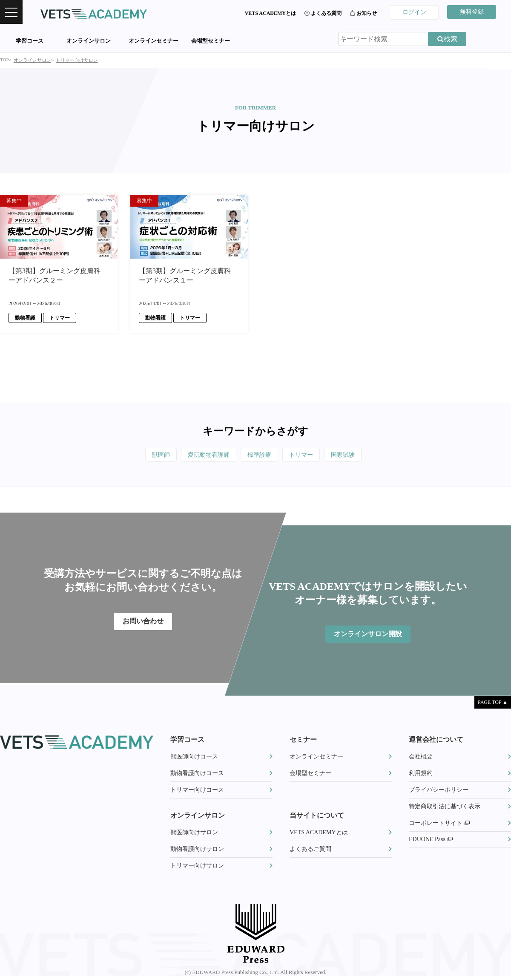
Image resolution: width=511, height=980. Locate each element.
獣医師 (161, 455)
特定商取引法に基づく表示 (445, 806)
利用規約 (421, 773)
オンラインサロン (89, 41)
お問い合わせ (143, 621)
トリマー (60, 318)
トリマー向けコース (197, 790)
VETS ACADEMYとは (270, 13)
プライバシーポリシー (439, 790)
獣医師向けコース (194, 757)
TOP (4, 60)
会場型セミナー (211, 41)
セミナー (303, 739)
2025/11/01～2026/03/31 (165, 303)
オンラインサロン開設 (368, 634)
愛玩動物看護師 (209, 455)
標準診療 (259, 455)
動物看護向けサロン (197, 849)
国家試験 (343, 455)
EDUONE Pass (431, 839)
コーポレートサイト (439, 823)
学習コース (30, 41)
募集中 (14, 201)
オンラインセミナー (154, 41)
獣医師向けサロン (194, 832)
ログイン (414, 12)
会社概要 (421, 757)
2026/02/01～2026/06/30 (34, 303)
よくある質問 (326, 13)
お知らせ (367, 13)
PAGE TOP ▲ (493, 702)
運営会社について (436, 739)
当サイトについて (317, 815)
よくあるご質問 (310, 849)
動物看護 (25, 318)
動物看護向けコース (197, 773)
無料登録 (472, 12)
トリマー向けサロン (77, 60)
